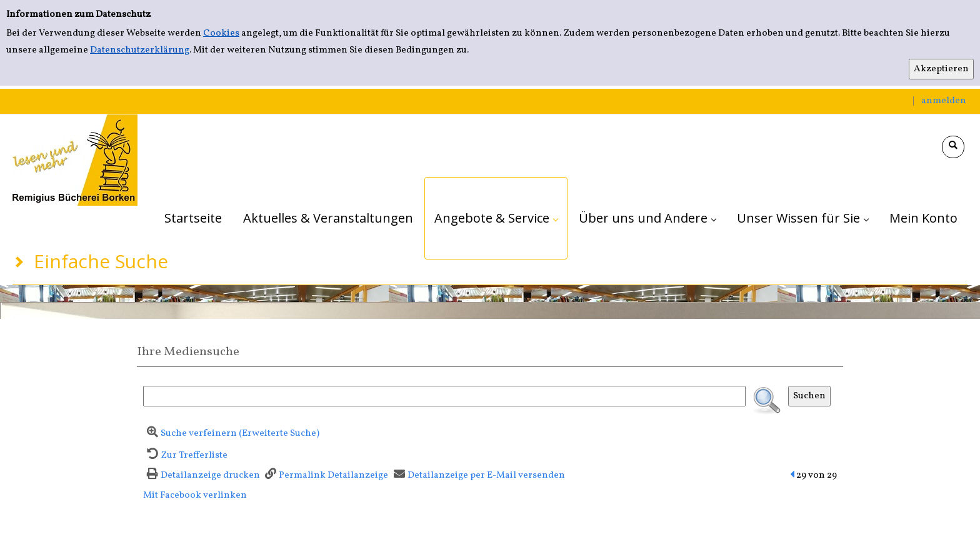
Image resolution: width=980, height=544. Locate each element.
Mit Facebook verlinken (195, 496)
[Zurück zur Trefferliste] (185, 456)
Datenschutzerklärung (140, 50)
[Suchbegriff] (444, 396)
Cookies (221, 33)
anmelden (944, 101)
